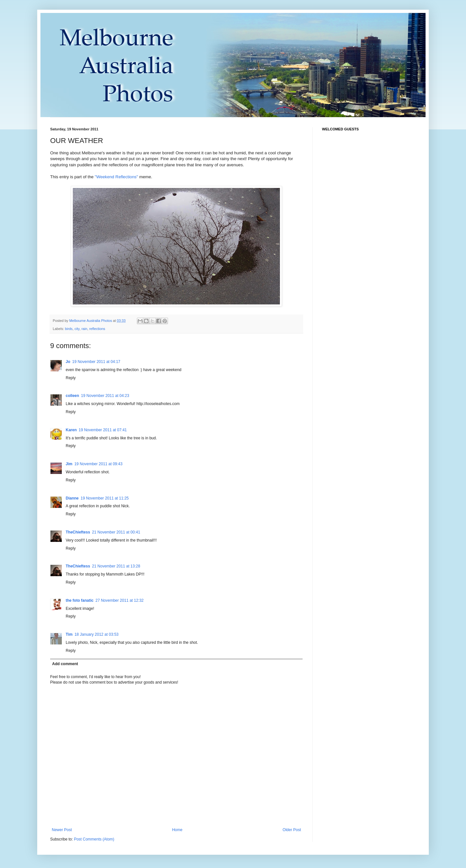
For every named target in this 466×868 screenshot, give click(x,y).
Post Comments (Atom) (94, 839)
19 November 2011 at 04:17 (96, 362)
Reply (71, 378)
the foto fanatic (80, 600)
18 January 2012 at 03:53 (96, 634)
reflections (97, 329)
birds (69, 329)
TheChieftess (78, 532)
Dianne (72, 498)
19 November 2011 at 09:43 (99, 464)
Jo (68, 362)
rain (84, 329)
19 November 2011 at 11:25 (105, 498)
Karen (71, 430)
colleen (72, 396)
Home (177, 830)
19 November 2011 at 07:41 (103, 430)
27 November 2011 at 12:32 (120, 600)
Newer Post (62, 830)
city (77, 329)
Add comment (65, 664)
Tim (69, 634)
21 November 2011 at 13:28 (116, 566)
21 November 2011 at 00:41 (116, 532)
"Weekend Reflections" (116, 177)
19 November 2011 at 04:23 (105, 396)
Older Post (292, 830)
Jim (69, 464)
